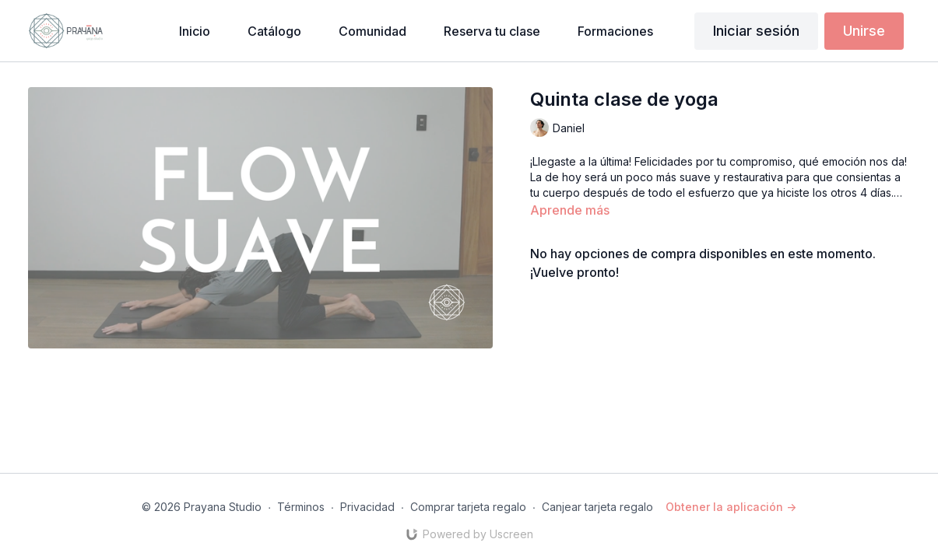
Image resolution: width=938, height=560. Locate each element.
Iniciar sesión (756, 31)
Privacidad (367, 507)
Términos (301, 507)
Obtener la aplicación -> (731, 507)
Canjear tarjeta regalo (597, 507)
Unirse (864, 31)
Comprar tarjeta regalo (468, 507)
